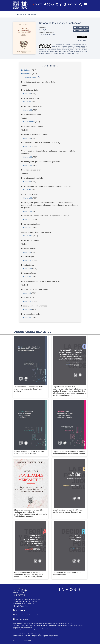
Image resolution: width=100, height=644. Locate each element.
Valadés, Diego (30, 77)
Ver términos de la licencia (72, 53)
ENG (75, 4)
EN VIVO (38, 4)
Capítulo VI (28, 228)
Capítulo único (29, 122)
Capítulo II (27, 102)
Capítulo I (27, 94)
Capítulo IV (28, 165)
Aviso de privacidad (21, 619)
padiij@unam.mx (53, 636)
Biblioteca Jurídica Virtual (27, 14)
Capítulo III (28, 110)
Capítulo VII (28, 236)
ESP (70, 4)
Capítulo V (27, 219)
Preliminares (26, 70)
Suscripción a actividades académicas (27, 615)
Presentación (26, 74)
